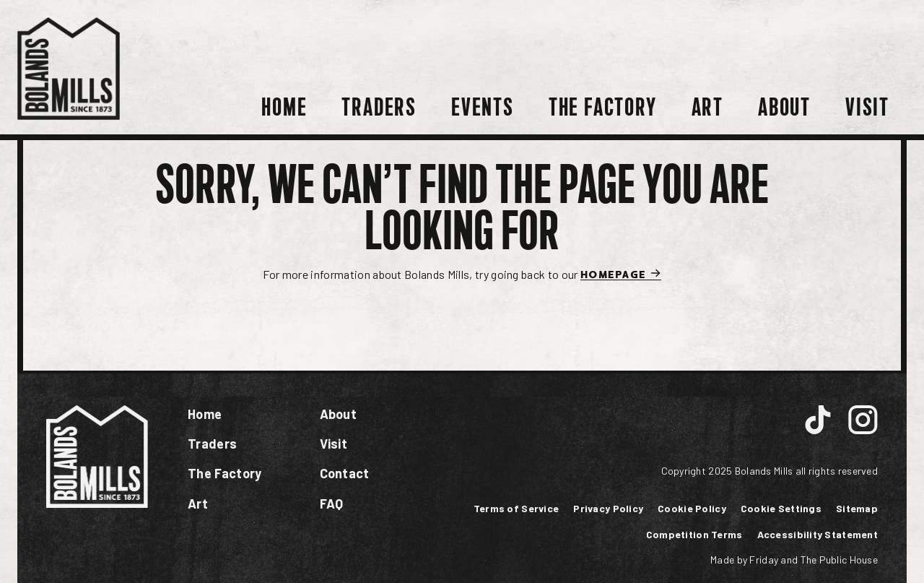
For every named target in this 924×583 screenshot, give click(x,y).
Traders (379, 108)
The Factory (603, 108)
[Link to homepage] (69, 67)
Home (284, 108)
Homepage (621, 273)
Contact (345, 473)
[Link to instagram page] (818, 422)
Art (707, 108)
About (784, 108)
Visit (867, 108)
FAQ (332, 504)
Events (483, 108)
